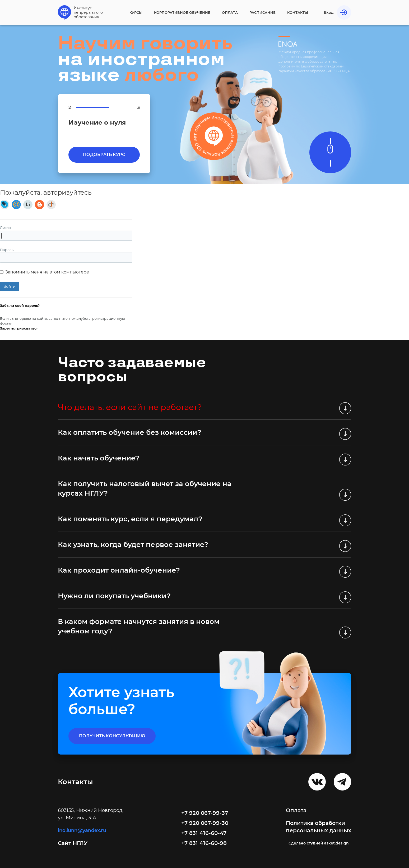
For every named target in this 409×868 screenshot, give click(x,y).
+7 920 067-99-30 (205, 823)
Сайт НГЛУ (73, 843)
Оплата (230, 12)
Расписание (262, 12)
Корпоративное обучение (182, 12)
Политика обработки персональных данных (319, 827)
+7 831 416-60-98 (204, 843)
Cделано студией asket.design (319, 843)
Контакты (298, 12)
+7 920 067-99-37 (205, 813)
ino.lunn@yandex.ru (82, 830)
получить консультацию (112, 736)
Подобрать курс (104, 155)
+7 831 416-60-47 (204, 833)
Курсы (136, 12)
